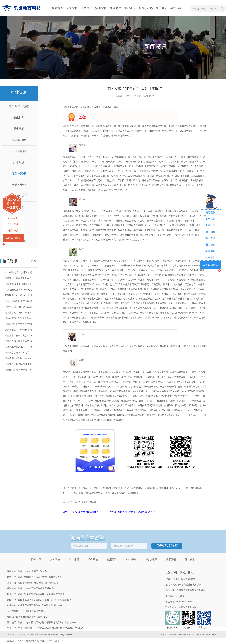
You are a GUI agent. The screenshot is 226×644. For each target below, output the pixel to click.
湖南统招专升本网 (45, 641)
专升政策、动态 (19, 106)
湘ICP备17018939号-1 (201, 635)
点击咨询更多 (13, 238)
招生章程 (19, 129)
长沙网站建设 (185, 635)
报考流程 (210, 245)
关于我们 (162, 8)
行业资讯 (190, 559)
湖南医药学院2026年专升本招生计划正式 (20, 370)
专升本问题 (19, 151)
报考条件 (210, 219)
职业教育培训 (31, 641)
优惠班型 (210, 258)
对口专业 (13, 224)
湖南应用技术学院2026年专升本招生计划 (20, 358)
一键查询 (12, 208)
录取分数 (13, 231)
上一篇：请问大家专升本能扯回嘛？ (81, 512)
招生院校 (101, 8)
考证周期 (210, 251)
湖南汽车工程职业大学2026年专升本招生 (20, 335)
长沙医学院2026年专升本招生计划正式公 (20, 295)
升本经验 (19, 162)
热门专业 (210, 238)
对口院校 (13, 218)
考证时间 (210, 225)
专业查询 (130, 8)
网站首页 (57, 8)
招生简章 (210, 232)
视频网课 (115, 8)
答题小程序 (146, 8)
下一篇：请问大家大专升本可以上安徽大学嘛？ (132, 512)
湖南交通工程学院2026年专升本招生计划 (20, 364)
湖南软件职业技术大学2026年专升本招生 (20, 341)
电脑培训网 (59, 641)
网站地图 (215, 635)
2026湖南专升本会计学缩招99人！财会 (20, 272)
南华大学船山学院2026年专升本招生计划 (20, 312)
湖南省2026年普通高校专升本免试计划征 (20, 284)
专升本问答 (19, 173)
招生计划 (19, 118)
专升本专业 (19, 185)
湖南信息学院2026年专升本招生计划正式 (20, 352)
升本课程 (86, 8)
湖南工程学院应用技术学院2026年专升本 (20, 301)
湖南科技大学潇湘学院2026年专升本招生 (20, 307)
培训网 (21, 641)
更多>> (34, 261)
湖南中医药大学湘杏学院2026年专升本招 (20, 318)
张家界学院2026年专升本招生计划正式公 (20, 330)
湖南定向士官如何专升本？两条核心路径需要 (20, 278)
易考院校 (210, 212)
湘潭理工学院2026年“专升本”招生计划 (20, 347)
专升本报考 (19, 140)
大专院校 (72, 8)
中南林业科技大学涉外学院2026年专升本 (20, 324)
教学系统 (176, 8)
